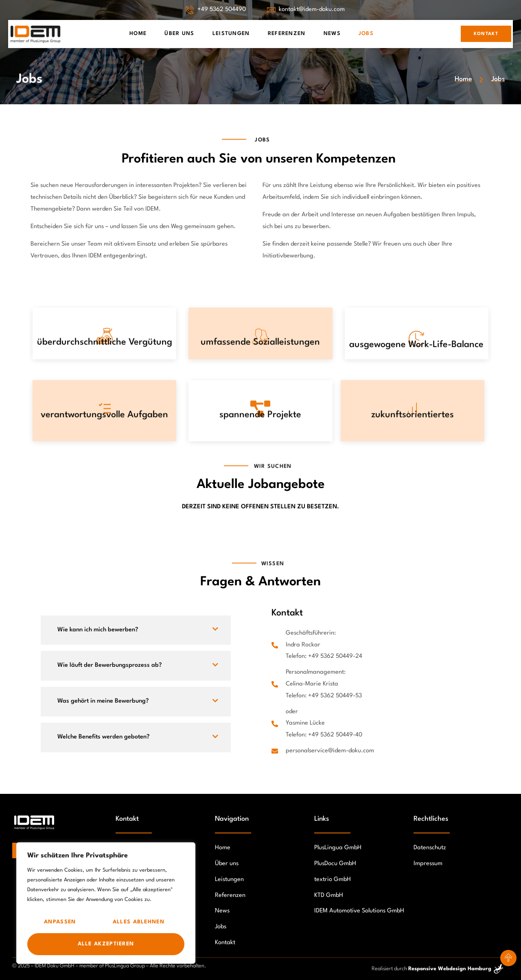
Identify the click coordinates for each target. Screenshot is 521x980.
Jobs (366, 34)
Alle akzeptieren (106, 944)
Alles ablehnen (139, 922)
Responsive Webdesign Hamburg (450, 969)
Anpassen (60, 922)
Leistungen (231, 34)
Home (138, 34)
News (332, 34)
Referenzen (287, 34)
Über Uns (179, 34)
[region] (106, 903)
